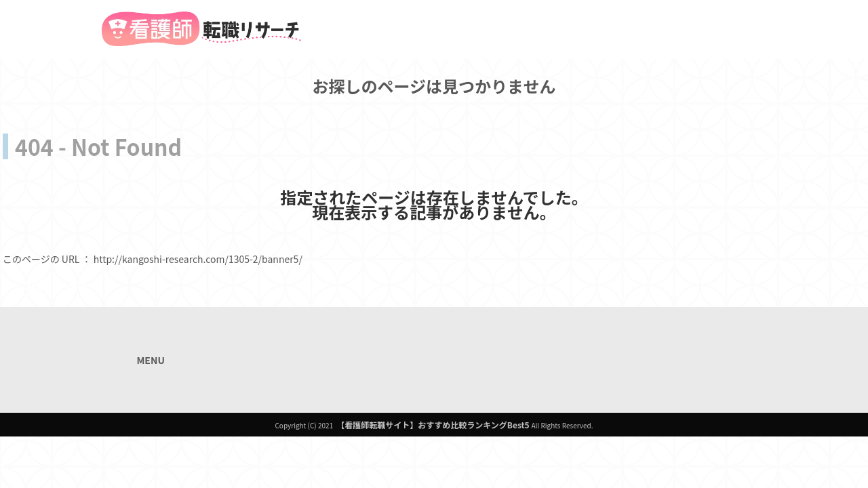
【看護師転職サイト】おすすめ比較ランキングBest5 (433, 425)
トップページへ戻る (45, 285)
